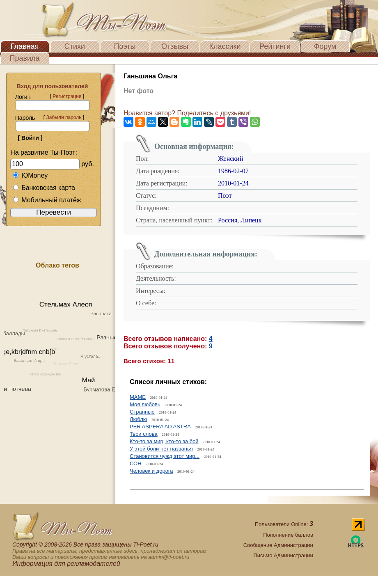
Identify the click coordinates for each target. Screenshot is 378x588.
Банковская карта (44, 188)
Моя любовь (145, 404)
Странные (142, 412)
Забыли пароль (64, 117)
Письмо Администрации (283, 555)
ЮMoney (30, 175)
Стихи (75, 46)
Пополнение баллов (288, 535)
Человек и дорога (151, 471)
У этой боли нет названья (161, 449)
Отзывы (175, 46)
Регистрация (67, 96)
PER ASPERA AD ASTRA (160, 427)
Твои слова (144, 434)
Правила (24, 58)
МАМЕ (138, 397)
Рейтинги (275, 46)
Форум (325, 46)
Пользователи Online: (284, 524)
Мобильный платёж (47, 200)
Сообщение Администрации (278, 545)
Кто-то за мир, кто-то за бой (164, 441)
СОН (136, 463)
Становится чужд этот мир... (165, 456)
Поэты (125, 46)
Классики (225, 46)
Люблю (138, 419)
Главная (25, 46)
